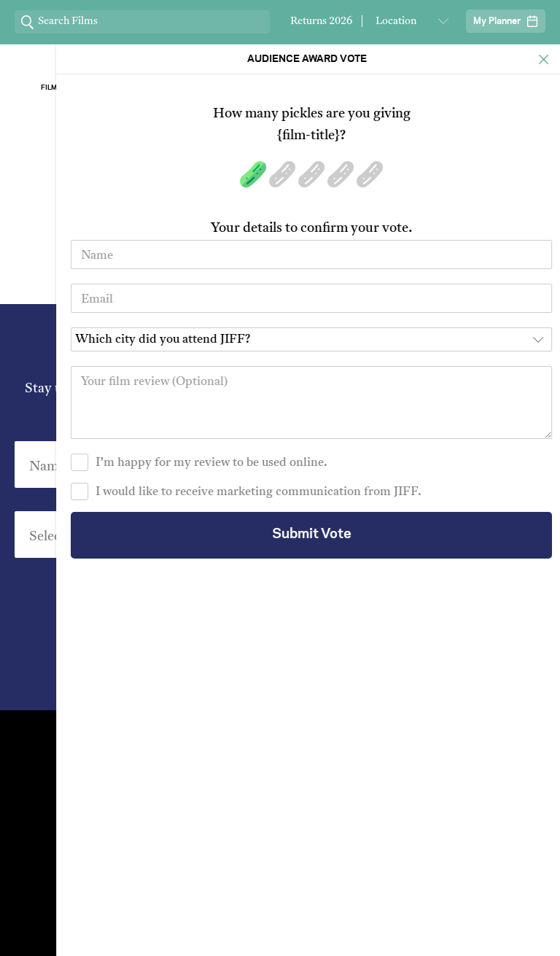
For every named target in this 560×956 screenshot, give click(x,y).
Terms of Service (433, 924)
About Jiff (175, 88)
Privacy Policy (362, 667)
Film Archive (66, 88)
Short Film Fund (409, 788)
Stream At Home (409, 763)
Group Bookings (151, 813)
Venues (151, 763)
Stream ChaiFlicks (494, 88)
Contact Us (151, 739)
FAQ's (409, 813)
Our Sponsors (386, 88)
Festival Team (409, 739)
